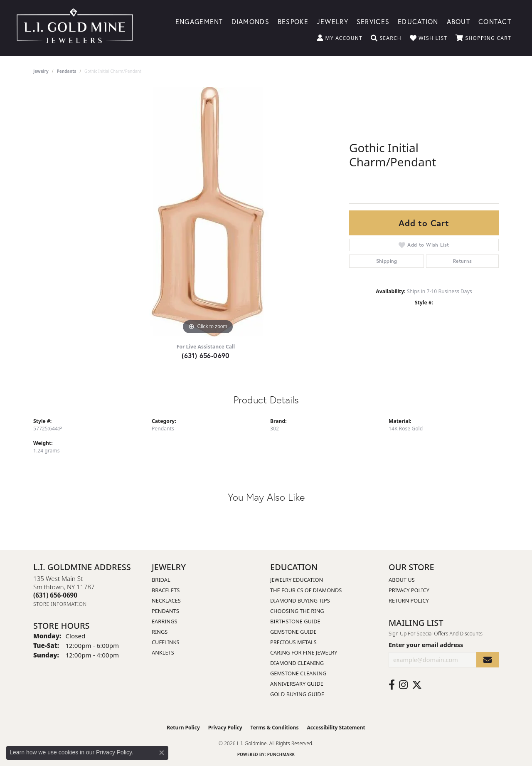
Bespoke (293, 21)
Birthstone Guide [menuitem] (295, 621)
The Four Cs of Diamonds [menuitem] (306, 590)
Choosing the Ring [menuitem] (297, 611)
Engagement (199, 21)
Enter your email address (426, 645)
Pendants (67, 71)
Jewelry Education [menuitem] (297, 580)
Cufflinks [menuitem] (165, 642)
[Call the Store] (55, 595)
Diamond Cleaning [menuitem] (297, 663)
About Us (402, 580)
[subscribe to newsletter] (488, 660)
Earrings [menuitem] (165, 621)
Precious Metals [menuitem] (293, 642)
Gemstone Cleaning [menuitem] (298, 673)
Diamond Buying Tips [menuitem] (300, 600)
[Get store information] (60, 604)
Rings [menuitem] (160, 632)
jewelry (41, 71)
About (458, 21)
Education (418, 21)
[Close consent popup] (162, 753)
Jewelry (332, 21)
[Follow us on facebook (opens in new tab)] (392, 685)
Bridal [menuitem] (161, 580)
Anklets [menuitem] (163, 652)
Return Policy (409, 600)
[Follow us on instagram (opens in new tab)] (403, 685)
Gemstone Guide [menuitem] (293, 632)
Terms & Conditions (275, 728)
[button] (340, 38)
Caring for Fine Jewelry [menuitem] (304, 652)
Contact (495, 21)
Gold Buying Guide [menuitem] (297, 694)
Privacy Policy (409, 590)
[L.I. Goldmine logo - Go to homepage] (75, 28)
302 (275, 429)
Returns (463, 261)
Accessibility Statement (336, 728)
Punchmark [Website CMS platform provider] (281, 754)
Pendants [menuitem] (165, 611)
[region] (208, 212)
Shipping (387, 261)
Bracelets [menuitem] (166, 590)
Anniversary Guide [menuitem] (297, 684)
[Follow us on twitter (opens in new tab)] (417, 685)
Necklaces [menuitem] (166, 600)
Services (373, 21)
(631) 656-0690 (206, 355)
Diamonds (250, 21)
